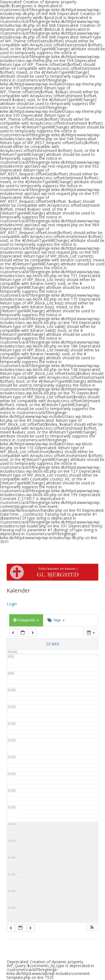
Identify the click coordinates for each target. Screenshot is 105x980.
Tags (56, 620)
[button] (92, 927)
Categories (26, 620)
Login (12, 604)
